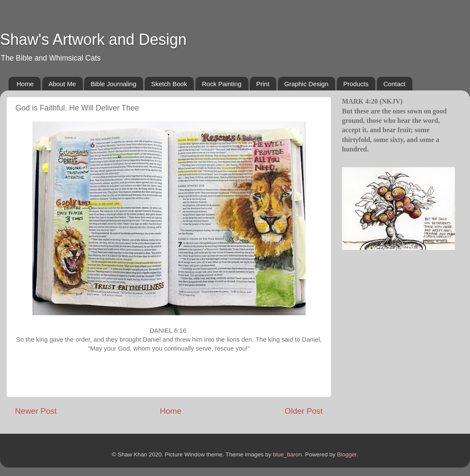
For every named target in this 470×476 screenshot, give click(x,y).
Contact (394, 84)
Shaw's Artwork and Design (93, 39)
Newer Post (36, 411)
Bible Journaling (113, 84)
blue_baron (287, 454)
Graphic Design (306, 84)
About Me (62, 84)
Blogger (347, 454)
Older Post (304, 411)
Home (25, 84)
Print (263, 84)
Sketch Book (169, 84)
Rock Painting (222, 84)
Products (356, 84)
